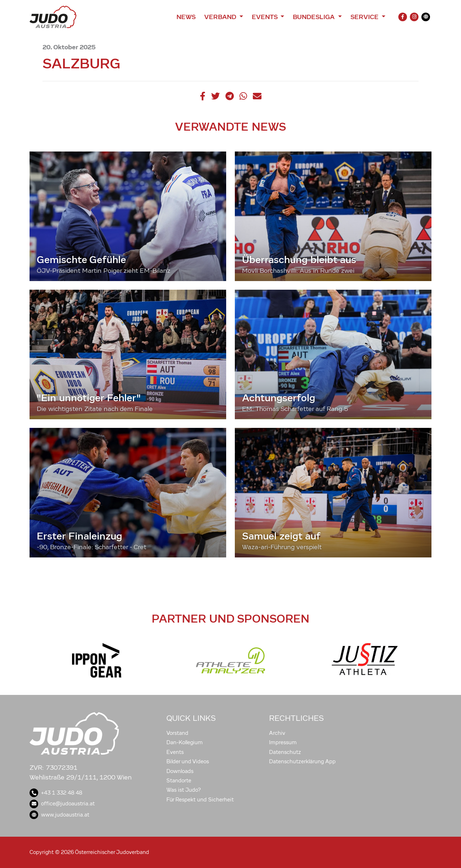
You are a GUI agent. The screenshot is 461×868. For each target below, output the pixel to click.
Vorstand (177, 733)
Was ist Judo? (184, 790)
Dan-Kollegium (185, 742)
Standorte (179, 781)
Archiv (277, 733)
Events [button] (265, 17)
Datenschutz (285, 752)
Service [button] (365, 17)
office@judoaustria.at (62, 804)
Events (175, 752)
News (186, 17)
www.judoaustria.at (59, 815)
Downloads (180, 771)
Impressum (283, 742)
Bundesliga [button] (315, 17)
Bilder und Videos (188, 761)
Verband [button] (221, 17)
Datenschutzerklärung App (302, 761)
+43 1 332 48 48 (56, 793)
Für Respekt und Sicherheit (200, 800)
